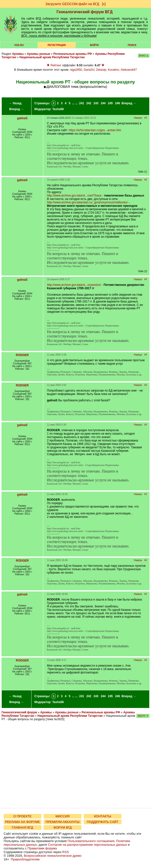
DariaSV (89, 70)
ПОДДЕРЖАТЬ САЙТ (103, 822)
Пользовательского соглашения (91, 841)
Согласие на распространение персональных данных (87, 845)
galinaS (22, 118)
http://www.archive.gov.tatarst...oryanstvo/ (74, 285)
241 (82, 103)
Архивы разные (38, 54)
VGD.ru (19, 45)
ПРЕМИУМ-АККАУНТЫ (62, 822)
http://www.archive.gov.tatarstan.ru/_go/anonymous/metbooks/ (87, 202)
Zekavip (101, 70)
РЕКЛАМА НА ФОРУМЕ (22, 822)
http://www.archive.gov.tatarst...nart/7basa (74, 196)
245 (110, 103)
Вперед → (17, 109)
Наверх (138, 118)
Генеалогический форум (19, 712)
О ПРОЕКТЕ (22, 816)
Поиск (132, 45)
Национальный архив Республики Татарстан (52, 57)
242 (89, 103)
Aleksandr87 (129, 70)
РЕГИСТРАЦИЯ (57, 45)
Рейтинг (56, 65)
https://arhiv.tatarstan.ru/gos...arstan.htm (95, 130)
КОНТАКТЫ (103, 816)
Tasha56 (58, 109)
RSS (66, 852)
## (146, 118)
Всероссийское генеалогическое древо (53, 856)
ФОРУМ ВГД (63, 827)
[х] (104, 4)
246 (118, 103)
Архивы (18, 54)
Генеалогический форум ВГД (85, 12)
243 (96, 103)
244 (103, 103)
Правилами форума (42, 848)
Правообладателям (25, 859)
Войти (94, 45)
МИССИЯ (63, 816)
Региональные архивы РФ (73, 54)
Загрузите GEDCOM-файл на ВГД (72, 4)
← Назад (15, 103)
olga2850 (76, 70)
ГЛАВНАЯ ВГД (23, 827)
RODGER (22, 355)
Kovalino (113, 70)
